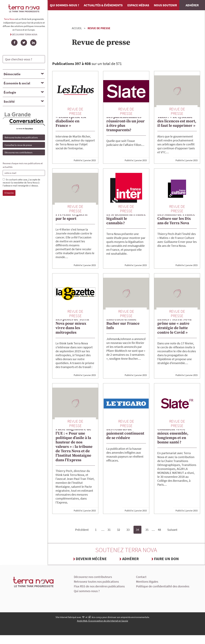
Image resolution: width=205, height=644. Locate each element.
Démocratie (12, 74)
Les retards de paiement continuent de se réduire (125, 433)
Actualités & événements (103, 5)
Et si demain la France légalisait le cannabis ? (126, 219)
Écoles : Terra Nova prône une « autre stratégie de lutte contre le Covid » (174, 326)
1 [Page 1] (96, 530)
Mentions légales (147, 581)
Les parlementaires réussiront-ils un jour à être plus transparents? (126, 123)
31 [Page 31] (109, 530)
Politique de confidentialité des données (163, 586)
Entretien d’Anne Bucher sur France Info (123, 323)
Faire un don (166, 559)
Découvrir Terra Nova (25, 34)
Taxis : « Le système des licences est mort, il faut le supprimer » (177, 121)
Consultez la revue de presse (18, 145)
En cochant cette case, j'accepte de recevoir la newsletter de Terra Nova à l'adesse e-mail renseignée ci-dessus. (21, 183)
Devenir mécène (91, 559)
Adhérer (192, 5)
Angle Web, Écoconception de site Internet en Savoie (103, 621)
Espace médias (138, 5)
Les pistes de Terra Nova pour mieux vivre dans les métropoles (72, 326)
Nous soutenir (165, 5)
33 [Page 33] (128, 530)
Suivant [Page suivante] (172, 530)
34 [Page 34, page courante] (137, 530)
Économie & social (17, 83)
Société (9, 101)
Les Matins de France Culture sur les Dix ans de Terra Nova (176, 219)
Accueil (77, 28)
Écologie (10, 92)
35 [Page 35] (147, 530)
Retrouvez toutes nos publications (21, 137)
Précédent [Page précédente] (82, 530)
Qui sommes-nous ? (64, 5)
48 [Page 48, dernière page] (159, 530)
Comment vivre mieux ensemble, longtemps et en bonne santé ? (173, 436)
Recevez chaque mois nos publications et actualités (23, 165)
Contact (141, 577)
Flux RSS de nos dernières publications (99, 586)
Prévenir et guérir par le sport (72, 216)
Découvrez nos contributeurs (18, 152)
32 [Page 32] (119, 530)
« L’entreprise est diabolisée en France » (71, 121)
